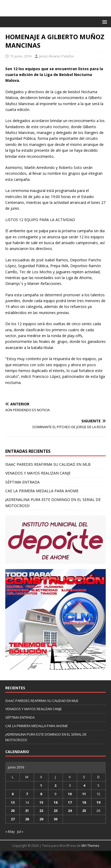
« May (10, 831)
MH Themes (90, 846)
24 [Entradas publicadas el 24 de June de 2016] (70, 811)
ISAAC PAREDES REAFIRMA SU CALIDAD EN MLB (48, 464)
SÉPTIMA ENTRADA (22, 482)
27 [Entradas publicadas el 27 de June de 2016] (13, 819)
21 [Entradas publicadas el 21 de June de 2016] (27, 811)
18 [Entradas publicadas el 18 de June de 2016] (84, 802)
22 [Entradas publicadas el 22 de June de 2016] (41, 811)
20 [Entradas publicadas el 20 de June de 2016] (13, 811)
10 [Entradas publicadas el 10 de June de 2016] (70, 794)
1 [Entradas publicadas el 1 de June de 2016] (41, 785)
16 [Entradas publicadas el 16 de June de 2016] (55, 802)
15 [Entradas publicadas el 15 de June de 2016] (41, 802)
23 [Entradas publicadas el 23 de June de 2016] (55, 811)
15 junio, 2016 (21, 56)
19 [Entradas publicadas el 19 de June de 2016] (98, 802)
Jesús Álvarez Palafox (57, 56)
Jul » (20, 831)
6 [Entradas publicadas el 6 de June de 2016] (13, 794)
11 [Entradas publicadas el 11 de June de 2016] (84, 794)
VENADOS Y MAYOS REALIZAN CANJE (38, 473)
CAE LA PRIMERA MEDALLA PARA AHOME (42, 491)
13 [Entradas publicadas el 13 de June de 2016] (13, 802)
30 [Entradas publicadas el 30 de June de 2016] (55, 819)
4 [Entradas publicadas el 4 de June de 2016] (84, 785)
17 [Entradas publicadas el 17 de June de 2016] (70, 802)
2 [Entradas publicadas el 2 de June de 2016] (55, 785)
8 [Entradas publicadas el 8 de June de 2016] (41, 794)
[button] (104, 22)
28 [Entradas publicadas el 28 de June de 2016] (27, 819)
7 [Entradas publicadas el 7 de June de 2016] (27, 794)
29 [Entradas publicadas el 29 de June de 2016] (41, 819)
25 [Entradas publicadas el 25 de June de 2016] (84, 811)
